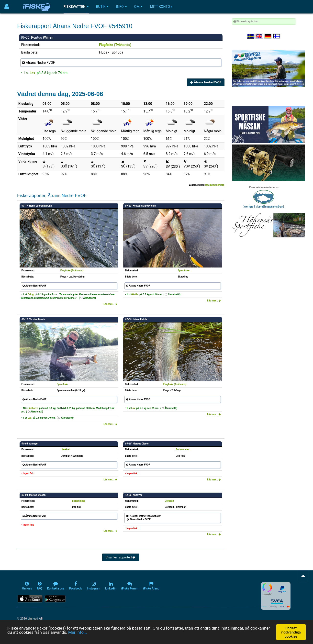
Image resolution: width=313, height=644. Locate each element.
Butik (102, 7)
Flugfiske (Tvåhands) (115, 45)
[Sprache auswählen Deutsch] (268, 36)
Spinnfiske (184, 271)
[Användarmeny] (7, 7)
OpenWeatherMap (215, 185)
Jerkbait (66, 450)
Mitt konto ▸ (161, 7)
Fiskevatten (76, 7)
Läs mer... (110, 304)
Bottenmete (182, 450)
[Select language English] (259, 36)
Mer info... (78, 633)
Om (139, 7)
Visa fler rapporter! (121, 557)
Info (121, 7)
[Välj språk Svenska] (251, 36)
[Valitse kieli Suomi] (277, 36)
